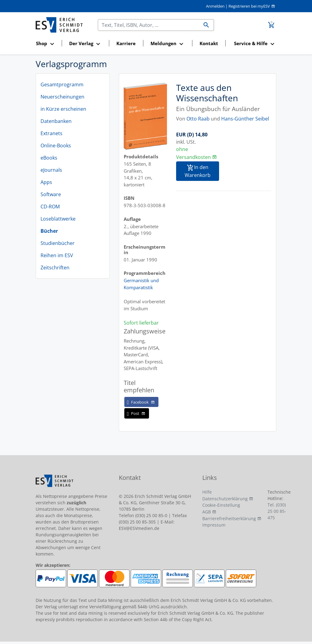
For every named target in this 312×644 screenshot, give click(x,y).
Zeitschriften (55, 268)
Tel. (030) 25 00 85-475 (277, 511)
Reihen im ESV (57, 255)
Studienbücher (58, 243)
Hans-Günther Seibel (245, 119)
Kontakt (209, 43)
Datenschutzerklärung (225, 499)
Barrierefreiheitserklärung (229, 518)
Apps (46, 182)
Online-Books (56, 146)
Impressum (214, 525)
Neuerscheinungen (62, 97)
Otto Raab (198, 119)
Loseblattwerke (58, 219)
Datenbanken (56, 121)
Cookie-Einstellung (221, 505)
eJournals (51, 170)
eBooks (49, 158)
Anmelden (215, 6)
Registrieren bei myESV (249, 6)
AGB (207, 512)
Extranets (51, 133)
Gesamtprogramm (62, 85)
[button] (47, 44)
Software (51, 194)
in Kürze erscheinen (63, 109)
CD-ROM (50, 207)
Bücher (49, 231)
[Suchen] (149, 25)
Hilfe (207, 492)
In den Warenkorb (198, 171)
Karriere (126, 43)
